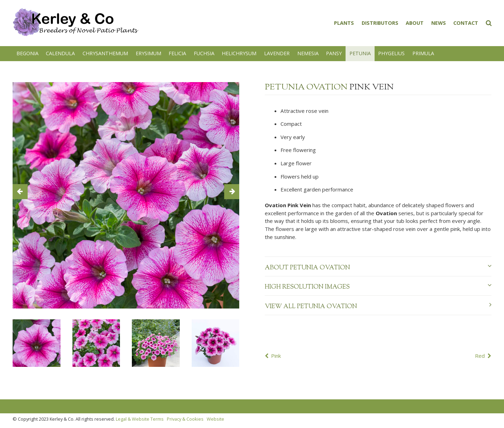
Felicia (177, 53)
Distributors (380, 23)
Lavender (277, 53)
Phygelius (391, 53)
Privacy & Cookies (185, 419)
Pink (276, 356)
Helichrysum (239, 53)
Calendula (60, 53)
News (439, 23)
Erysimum (148, 53)
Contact (466, 23)
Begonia (27, 53)
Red (480, 356)
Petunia (360, 53)
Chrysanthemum (105, 53)
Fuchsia (204, 53)
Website (215, 419)
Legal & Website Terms (140, 419)
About (415, 23)
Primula (423, 53)
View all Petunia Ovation (378, 306)
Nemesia (308, 53)
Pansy (334, 53)
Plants (344, 23)
